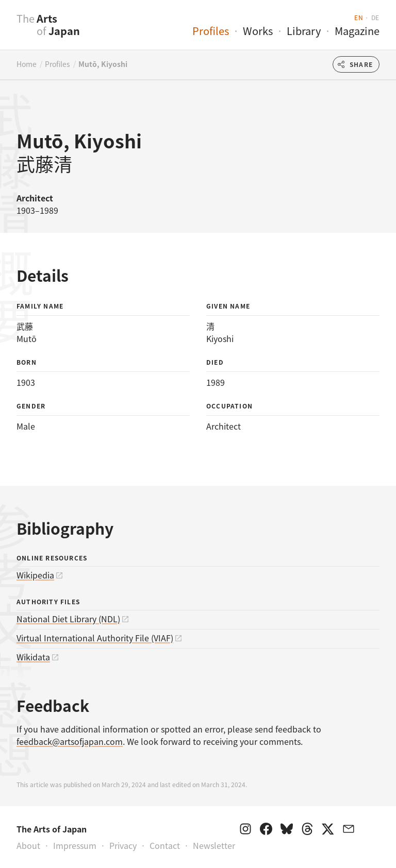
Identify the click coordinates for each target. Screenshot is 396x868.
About (28, 845)
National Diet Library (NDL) (68, 619)
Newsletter (214, 845)
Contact (165, 845)
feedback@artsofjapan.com (70, 741)
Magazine (357, 31)
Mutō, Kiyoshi (103, 64)
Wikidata (33, 657)
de (375, 17)
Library (304, 31)
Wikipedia (35, 575)
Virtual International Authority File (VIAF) (95, 638)
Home (27, 64)
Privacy (123, 845)
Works (258, 31)
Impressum (75, 845)
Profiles (211, 31)
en (359, 17)
